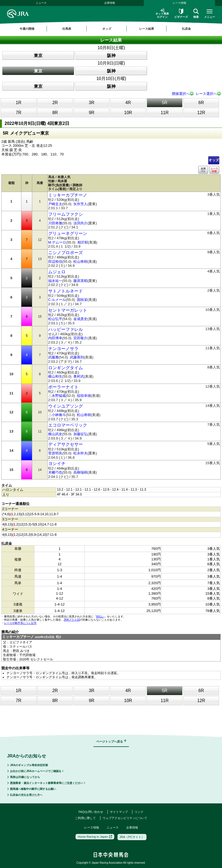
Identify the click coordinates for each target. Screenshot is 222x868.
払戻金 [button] (186, 29)
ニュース (41, 3)
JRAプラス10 (72, 620)
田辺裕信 (55, 262)
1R (18, 103)
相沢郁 (83, 242)
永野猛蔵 (59, 396)
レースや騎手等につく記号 (20, 623)
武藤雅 (53, 357)
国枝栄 (82, 300)
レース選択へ (206, 94)
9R (92, 113)
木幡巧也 (55, 472)
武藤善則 (77, 357)
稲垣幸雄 (84, 396)
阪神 (111, 56)
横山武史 (55, 434)
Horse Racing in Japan (95, 837)
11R (164, 113)
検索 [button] (196, 14)
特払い (100, 616)
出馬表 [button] (67, 29)
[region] (111, 29)
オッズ (214, 160)
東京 (38, 56)
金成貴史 (80, 319)
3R (92, 103)
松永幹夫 (80, 453)
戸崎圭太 (55, 204)
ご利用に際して (85, 818)
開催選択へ (181, 94)
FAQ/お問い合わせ (91, 812)
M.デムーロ (57, 242)
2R (55, 103)
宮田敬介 (80, 338)
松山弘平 (55, 319)
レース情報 (179, 3)
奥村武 (79, 376)
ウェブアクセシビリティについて (125, 818)
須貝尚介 (80, 223)
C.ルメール (57, 300)
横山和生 (55, 376)
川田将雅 (55, 223)
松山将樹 (80, 262)
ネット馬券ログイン (162, 13)
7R (18, 113)
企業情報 (110, 3)
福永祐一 (55, 281)
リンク (139, 812)
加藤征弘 (80, 434)
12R (201, 113)
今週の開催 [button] (27, 29)
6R (201, 103)
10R (128, 113)
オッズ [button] (107, 29)
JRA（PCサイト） (132, 837)
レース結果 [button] (147, 29)
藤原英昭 (80, 281)
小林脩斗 (59, 415)
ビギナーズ (181, 14)
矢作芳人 (80, 204)
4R (128, 103)
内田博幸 (55, 338)
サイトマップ (119, 812)
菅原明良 (55, 453)
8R (55, 113)
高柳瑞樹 (80, 472)
